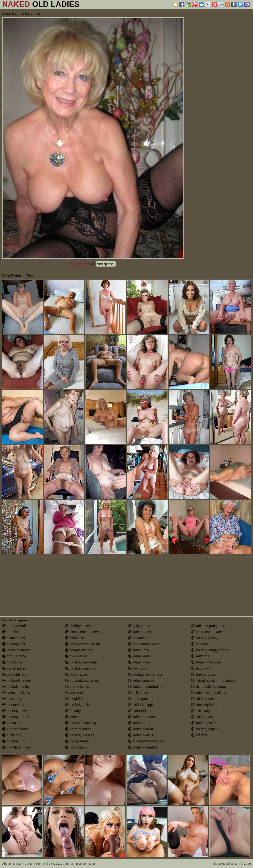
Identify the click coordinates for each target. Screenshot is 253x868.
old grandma (77, 741)
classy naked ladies (82, 632)
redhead (200, 644)
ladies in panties (143, 747)
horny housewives (144, 644)
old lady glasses (80, 735)
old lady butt (14, 741)
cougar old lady (79, 650)
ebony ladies (77, 687)
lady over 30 (140, 723)
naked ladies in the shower (214, 680)
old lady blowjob (17, 711)
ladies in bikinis (16, 693)
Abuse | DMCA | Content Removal (25, 864)
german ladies (78, 729)
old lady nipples (142, 705)
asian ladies (14, 638)
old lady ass (14, 644)
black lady (12, 699)
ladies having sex (206, 662)
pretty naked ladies (208, 632)
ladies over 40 (141, 729)
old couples (76, 656)
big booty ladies (16, 680)
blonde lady (13, 705)
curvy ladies (76, 674)
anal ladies (13, 632)
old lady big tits (16, 687)
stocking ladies (205, 705)
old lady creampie (81, 662)
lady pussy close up (82, 644)
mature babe (14, 656)
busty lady (12, 735)
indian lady (139, 650)
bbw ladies (13, 662)
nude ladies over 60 (145, 741)
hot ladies (138, 638)
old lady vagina (205, 729)
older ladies (139, 711)
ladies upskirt (203, 723)
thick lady (200, 711)
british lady (13, 723)
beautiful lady (15, 674)
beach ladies (14, 668)
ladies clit (74, 638)
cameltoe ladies (16, 747)
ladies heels (139, 632)
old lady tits (202, 717)
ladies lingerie (141, 680)
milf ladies (138, 693)
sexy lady (200, 668)
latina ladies (139, 662)
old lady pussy (204, 638)
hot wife (199, 735)
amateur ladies (16, 626)
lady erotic (75, 693)
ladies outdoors (142, 717)
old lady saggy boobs (209, 650)
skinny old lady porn (209, 687)
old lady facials (79, 705)
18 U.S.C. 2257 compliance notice (72, 864)
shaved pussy (204, 674)
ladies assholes (16, 650)
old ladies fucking (81, 723)
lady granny (76, 747)
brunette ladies (16, 729)
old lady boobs (16, 717)
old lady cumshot (80, 668)
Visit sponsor (106, 264)
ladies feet (75, 717)
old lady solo (203, 699)
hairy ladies (139, 626)
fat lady (73, 711)
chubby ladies (78, 626)
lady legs (137, 668)
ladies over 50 (141, 735)
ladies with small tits (209, 693)
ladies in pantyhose (208, 626)
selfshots (200, 656)
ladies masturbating (145, 687)
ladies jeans (139, 656)
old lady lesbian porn (146, 674)
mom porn (138, 699)
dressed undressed (82, 680)
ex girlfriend (76, 699)
